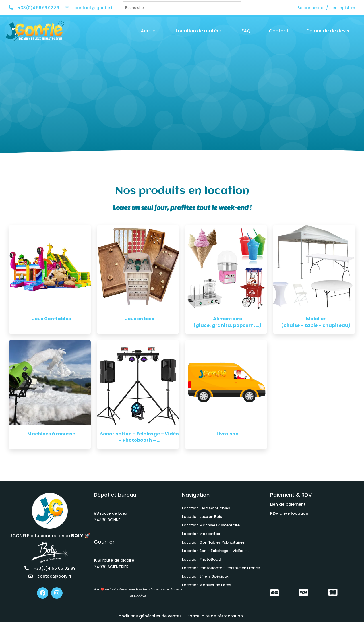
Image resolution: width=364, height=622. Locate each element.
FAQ (246, 31)
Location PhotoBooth (202, 559)
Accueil (149, 31)
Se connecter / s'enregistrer (326, 8)
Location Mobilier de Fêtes (207, 585)
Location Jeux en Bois (202, 517)
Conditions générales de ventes (149, 616)
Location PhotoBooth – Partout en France (221, 568)
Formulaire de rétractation (215, 616)
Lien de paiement (288, 504)
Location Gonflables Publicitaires (213, 542)
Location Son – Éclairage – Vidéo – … (216, 551)
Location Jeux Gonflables (206, 508)
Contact (279, 31)
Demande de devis (328, 31)
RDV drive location (289, 513)
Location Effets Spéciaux (205, 576)
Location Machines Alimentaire (211, 525)
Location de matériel (200, 31)
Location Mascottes (201, 534)
